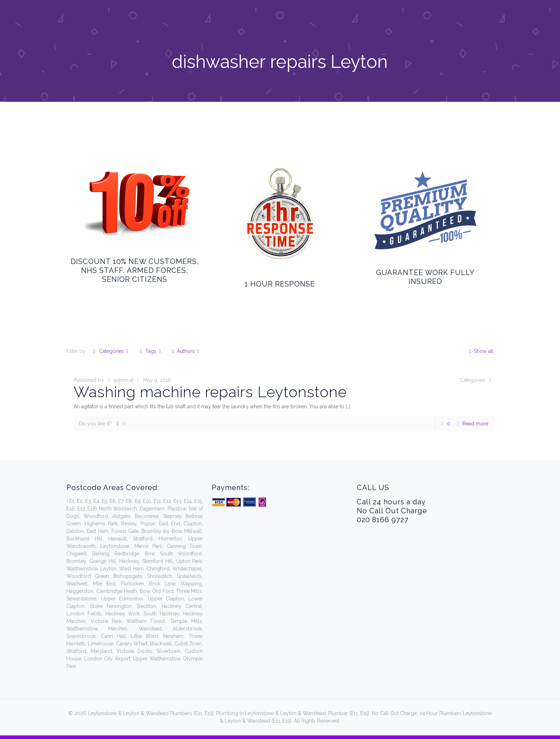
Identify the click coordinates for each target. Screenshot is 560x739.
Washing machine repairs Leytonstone (210, 392)
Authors (186, 351)
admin (121, 380)
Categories (111, 351)
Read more (475, 424)
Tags (150, 351)
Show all (480, 351)
